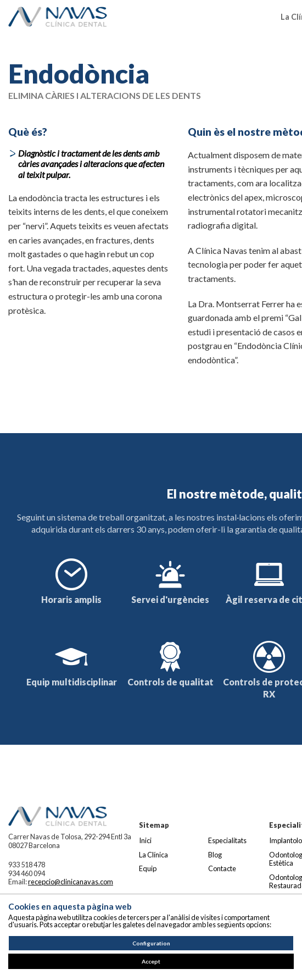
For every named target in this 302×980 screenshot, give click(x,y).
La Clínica (153, 855)
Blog (215, 855)
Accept (151, 961)
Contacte (222, 868)
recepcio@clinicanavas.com (71, 882)
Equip (148, 868)
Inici (145, 840)
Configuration (151, 943)
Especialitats (227, 840)
